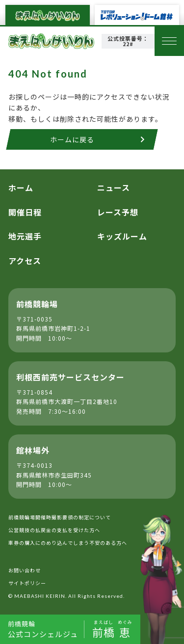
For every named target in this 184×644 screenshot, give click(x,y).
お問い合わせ (25, 570)
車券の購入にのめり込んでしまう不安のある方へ (68, 543)
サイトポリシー (27, 583)
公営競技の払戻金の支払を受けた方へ (54, 530)
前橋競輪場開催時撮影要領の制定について (60, 517)
